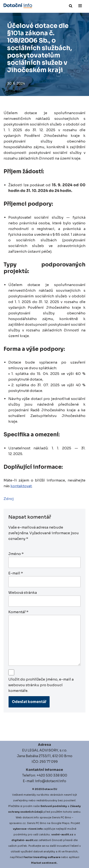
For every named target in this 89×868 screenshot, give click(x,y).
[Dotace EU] (18, 6)
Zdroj (9, 499)
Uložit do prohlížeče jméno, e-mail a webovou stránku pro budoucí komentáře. (41, 685)
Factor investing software (42, 857)
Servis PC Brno (62, 817)
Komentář (18, 612)
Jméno (16, 554)
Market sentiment (44, 863)
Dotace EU (50, 789)
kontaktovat (21, 486)
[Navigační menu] (80, 6)
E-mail (16, 573)
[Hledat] (71, 6)
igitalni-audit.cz (26, 840)
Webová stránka (23, 592)
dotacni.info (31, 817)
